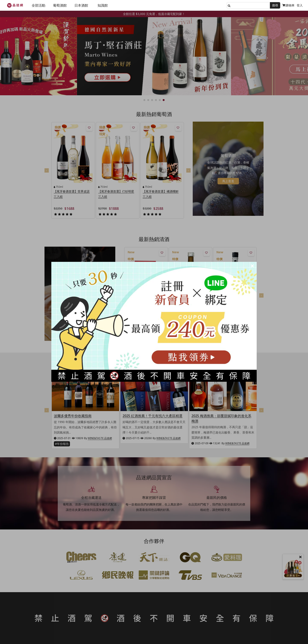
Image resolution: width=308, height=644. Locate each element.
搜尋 (275, 5)
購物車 (288, 5)
